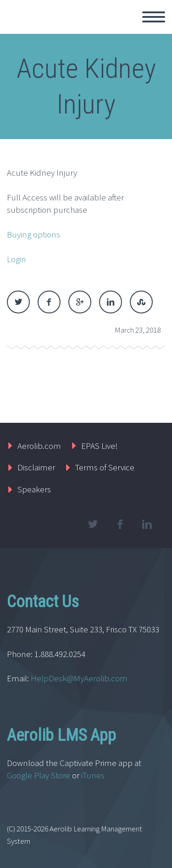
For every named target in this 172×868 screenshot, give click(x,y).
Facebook (49, 302)
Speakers (34, 489)
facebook (120, 524)
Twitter (18, 302)
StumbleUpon (141, 302)
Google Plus (80, 302)
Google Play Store (39, 775)
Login (17, 259)
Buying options (33, 234)
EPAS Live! (100, 446)
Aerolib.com (39, 446)
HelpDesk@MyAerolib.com (79, 678)
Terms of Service (105, 467)
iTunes (94, 775)
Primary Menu (154, 17)
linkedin (147, 524)
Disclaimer (36, 467)
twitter (93, 524)
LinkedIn (111, 302)
